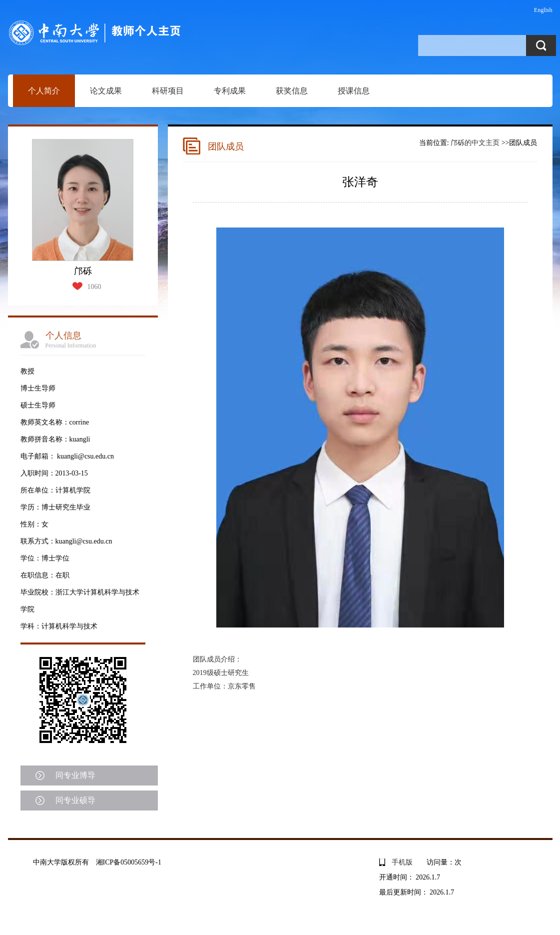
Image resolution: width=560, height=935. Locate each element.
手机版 (402, 862)
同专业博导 (75, 775)
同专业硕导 (75, 800)
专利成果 (230, 91)
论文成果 (106, 91)
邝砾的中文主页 (475, 143)
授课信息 (354, 91)
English (543, 10)
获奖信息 (292, 91)
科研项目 (168, 91)
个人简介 (44, 91)
